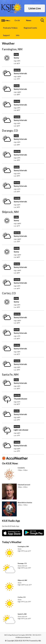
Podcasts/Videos (10, 28)
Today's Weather (12, 542)
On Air (17, 20)
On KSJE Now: (10, 463)
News (29, 20)
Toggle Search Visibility (42, 21)
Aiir (40, 641)
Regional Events (30, 28)
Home (6, 20)
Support (6, 35)
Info (18, 35)
